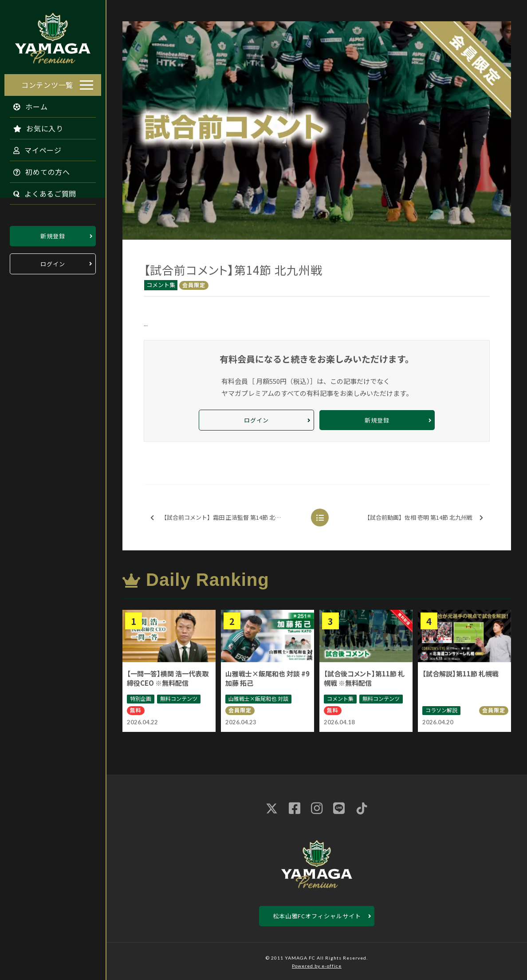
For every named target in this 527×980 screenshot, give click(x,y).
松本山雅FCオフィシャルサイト (317, 916)
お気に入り (34, 126)
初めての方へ (37, 170)
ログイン (53, 262)
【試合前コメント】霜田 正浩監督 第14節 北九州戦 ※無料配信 (226, 518)
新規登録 (53, 234)
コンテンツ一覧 (47, 83)
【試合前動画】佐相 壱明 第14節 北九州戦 (424, 518)
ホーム (26, 104)
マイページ (33, 148)
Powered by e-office (317, 966)
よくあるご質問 (40, 191)
